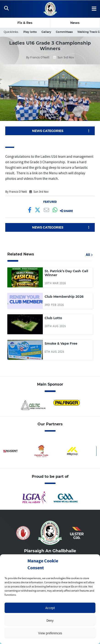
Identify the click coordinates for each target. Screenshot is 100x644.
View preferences (50, 633)
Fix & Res (25, 23)
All (89, 255)
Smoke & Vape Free (61, 343)
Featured (50, 202)
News (75, 23)
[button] (50, 131)
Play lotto (30, 32)
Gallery (46, 32)
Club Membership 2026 (64, 297)
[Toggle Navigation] (6, 9)
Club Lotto (53, 318)
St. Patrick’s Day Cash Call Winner (66, 273)
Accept (50, 608)
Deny (50, 620)
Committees (64, 32)
